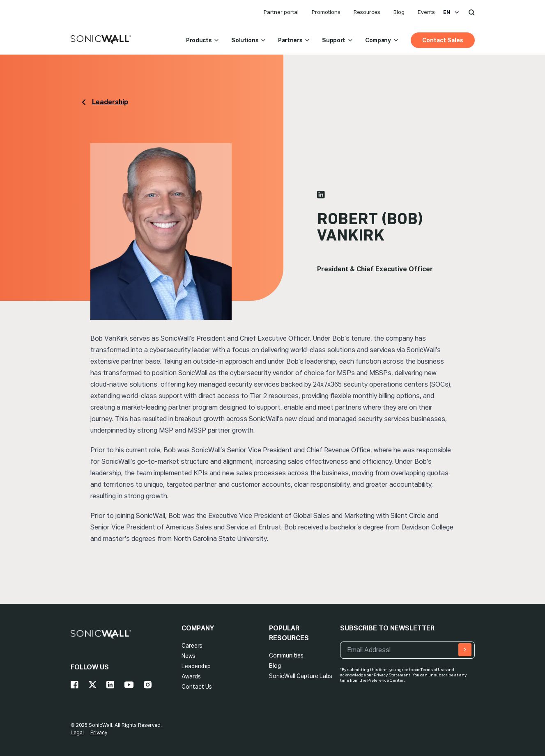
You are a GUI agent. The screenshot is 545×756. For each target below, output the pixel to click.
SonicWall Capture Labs (301, 676)
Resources (367, 12)
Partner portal (281, 12)
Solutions (249, 40)
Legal (77, 733)
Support (338, 40)
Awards (191, 676)
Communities (286, 655)
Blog (399, 12)
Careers (192, 646)
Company (382, 40)
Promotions (326, 12)
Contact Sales (443, 40)
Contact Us (197, 687)
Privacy (99, 733)
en (452, 12)
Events (426, 12)
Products (203, 40)
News (189, 656)
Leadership (196, 666)
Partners (294, 40)
